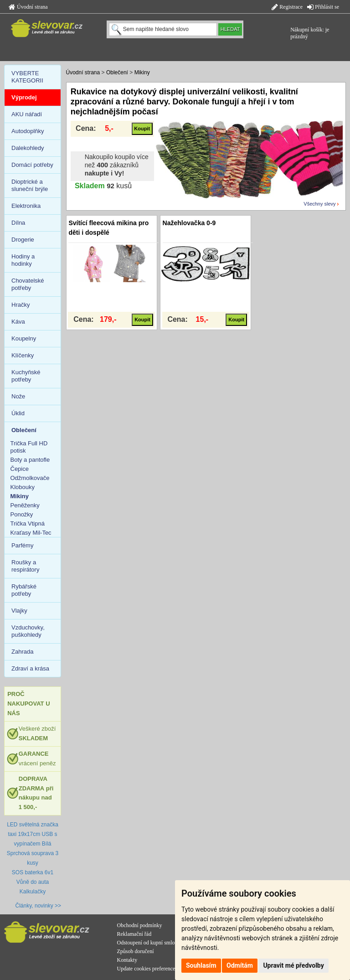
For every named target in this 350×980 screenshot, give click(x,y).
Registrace (287, 7)
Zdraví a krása (30, 668)
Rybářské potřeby (24, 590)
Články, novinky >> (39, 906)
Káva (18, 322)
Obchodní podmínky (140, 925)
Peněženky (25, 505)
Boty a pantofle (30, 460)
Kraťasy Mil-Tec (31, 533)
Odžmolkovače (30, 478)
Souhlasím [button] (201, 965)
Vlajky (19, 611)
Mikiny (142, 72)
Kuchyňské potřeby (26, 376)
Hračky (21, 305)
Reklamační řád (134, 934)
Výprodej (24, 97)
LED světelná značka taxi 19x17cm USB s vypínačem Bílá (33, 834)
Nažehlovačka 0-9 (189, 223)
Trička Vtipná (28, 524)
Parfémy (22, 545)
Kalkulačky (33, 892)
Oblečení (117, 72)
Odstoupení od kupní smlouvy (150, 943)
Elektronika (26, 206)
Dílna (18, 223)
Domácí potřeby (32, 165)
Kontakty (127, 960)
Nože (18, 396)
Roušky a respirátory (25, 566)
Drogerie (23, 240)
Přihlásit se (323, 7)
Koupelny (24, 338)
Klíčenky (23, 355)
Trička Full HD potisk (29, 447)
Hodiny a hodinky (23, 260)
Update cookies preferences (147, 969)
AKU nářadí (27, 114)
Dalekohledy (28, 148)
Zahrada (22, 652)
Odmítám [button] (240, 965)
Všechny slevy (319, 204)
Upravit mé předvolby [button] (293, 965)
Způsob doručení (136, 951)
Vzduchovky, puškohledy (28, 631)
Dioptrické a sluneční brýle (30, 185)
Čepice (20, 469)
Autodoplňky (28, 131)
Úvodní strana (28, 7)
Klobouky (23, 487)
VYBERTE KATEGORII (27, 77)
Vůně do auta (33, 882)
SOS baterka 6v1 (33, 872)
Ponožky (22, 514)
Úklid (18, 413)
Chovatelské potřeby (28, 284)
